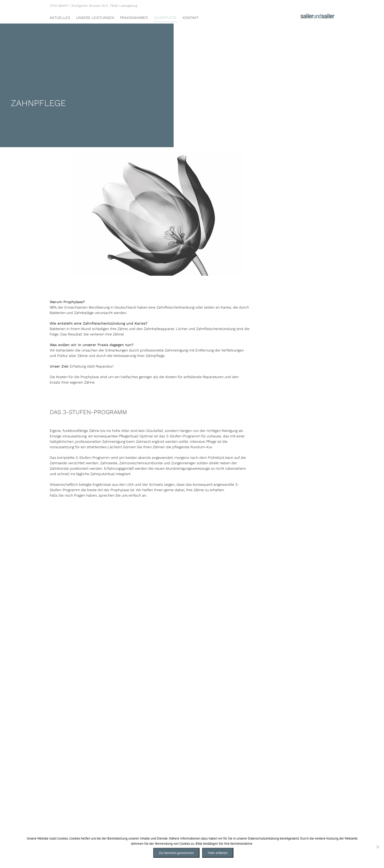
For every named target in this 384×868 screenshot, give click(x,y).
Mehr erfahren (218, 853)
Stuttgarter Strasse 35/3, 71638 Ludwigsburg (104, 6)
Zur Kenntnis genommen (176, 853)
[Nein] (378, 847)
